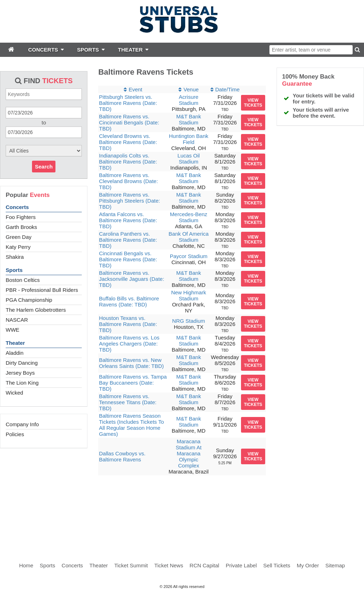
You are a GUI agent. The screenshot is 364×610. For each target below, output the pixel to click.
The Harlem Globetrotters (36, 310)
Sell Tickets (277, 565)
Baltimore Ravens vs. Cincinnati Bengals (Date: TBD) (129, 122)
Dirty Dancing (22, 363)
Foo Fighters (21, 217)
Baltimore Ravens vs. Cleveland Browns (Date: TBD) (128, 181)
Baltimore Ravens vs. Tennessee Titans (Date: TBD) (128, 402)
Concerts (17, 207)
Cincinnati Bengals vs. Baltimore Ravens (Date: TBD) (128, 259)
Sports (14, 270)
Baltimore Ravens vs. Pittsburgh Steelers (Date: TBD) (129, 201)
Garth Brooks (21, 227)
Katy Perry (18, 247)
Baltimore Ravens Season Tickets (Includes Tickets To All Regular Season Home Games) (131, 425)
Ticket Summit (131, 565)
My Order (308, 565)
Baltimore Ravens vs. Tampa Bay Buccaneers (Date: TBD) (133, 383)
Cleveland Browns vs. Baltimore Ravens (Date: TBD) (128, 142)
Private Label (241, 565)
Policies (15, 434)
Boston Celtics (23, 280)
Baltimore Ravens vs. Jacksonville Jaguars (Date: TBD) (131, 279)
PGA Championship (29, 300)
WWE (12, 330)
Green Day (19, 237)
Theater (15, 343)
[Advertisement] (182, 513)
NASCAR (17, 320)
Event (135, 89)
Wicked (14, 393)
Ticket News (169, 565)
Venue (191, 89)
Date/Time (228, 89)
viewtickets (253, 103)
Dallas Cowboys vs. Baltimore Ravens (122, 456)
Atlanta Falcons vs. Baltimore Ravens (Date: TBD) (128, 220)
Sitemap (335, 565)
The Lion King (22, 383)
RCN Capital (204, 565)
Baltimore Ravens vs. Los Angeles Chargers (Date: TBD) (129, 344)
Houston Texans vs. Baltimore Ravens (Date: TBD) (128, 324)
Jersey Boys (20, 373)
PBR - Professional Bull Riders (42, 290)
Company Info (22, 424)
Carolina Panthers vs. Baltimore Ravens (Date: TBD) (128, 240)
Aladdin (15, 353)
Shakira (15, 257)
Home (26, 565)
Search (44, 167)
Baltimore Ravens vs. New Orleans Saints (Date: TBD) (131, 363)
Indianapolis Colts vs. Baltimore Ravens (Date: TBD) (128, 162)
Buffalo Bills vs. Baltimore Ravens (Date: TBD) (129, 301)
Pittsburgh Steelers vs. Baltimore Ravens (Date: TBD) (128, 103)
